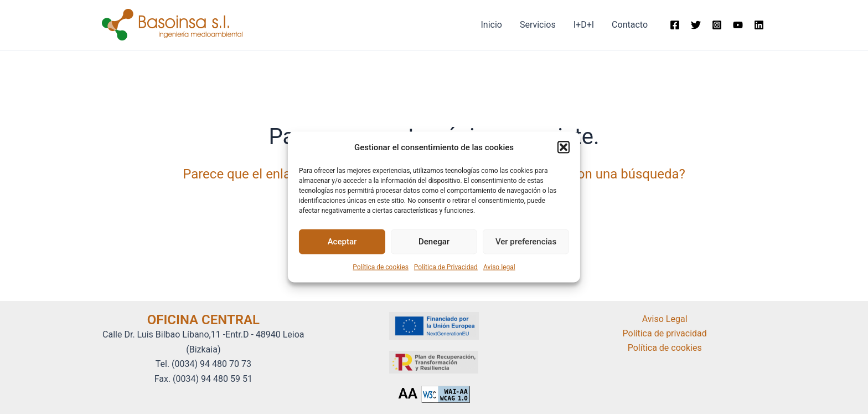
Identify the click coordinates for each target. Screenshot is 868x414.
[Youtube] (738, 25)
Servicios (538, 25)
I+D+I (584, 25)
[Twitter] (696, 25)
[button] (564, 147)
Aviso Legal (665, 319)
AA (408, 393)
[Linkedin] (759, 25)
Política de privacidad (665, 333)
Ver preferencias (526, 242)
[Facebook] (675, 25)
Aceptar (342, 242)
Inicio (491, 25)
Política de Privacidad (446, 267)
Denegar (434, 242)
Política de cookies (381, 267)
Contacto (630, 25)
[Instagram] (717, 25)
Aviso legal (499, 267)
